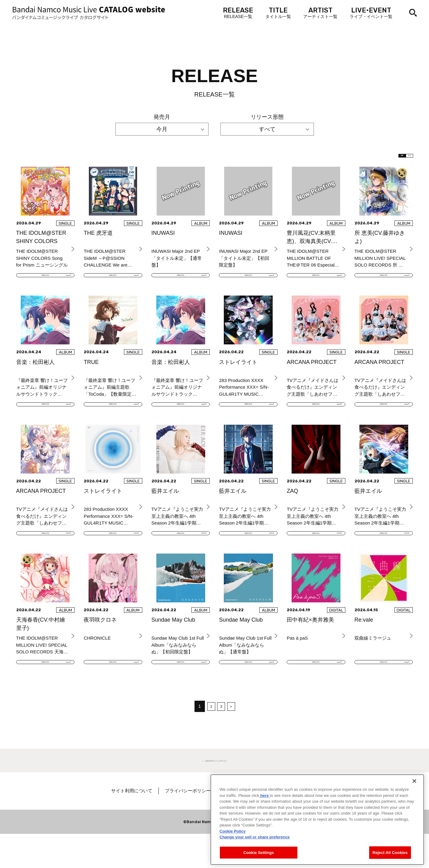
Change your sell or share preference (255, 847)
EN (403, 159)
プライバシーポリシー (208, 825)
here (265, 805)
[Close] (414, 791)
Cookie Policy (233, 841)
